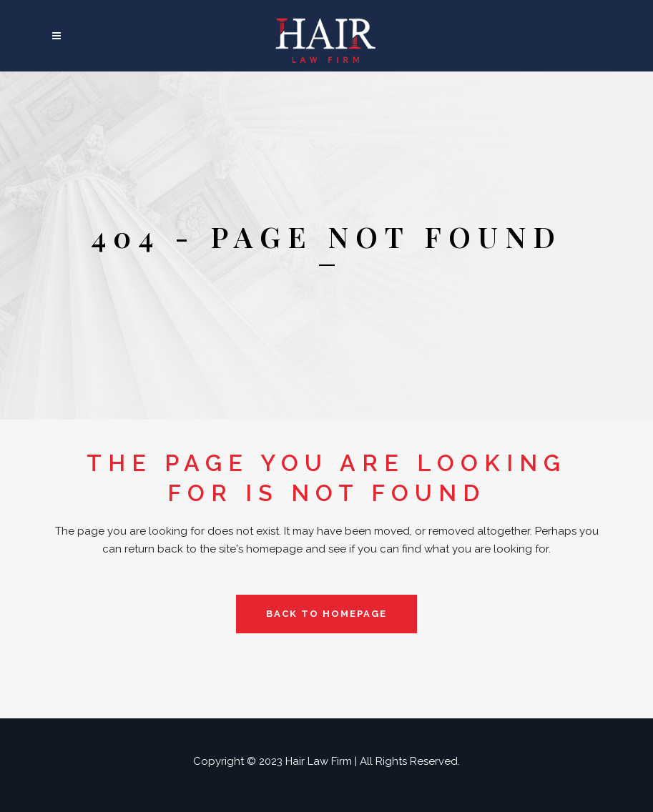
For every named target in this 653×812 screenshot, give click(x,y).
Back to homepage (326, 614)
